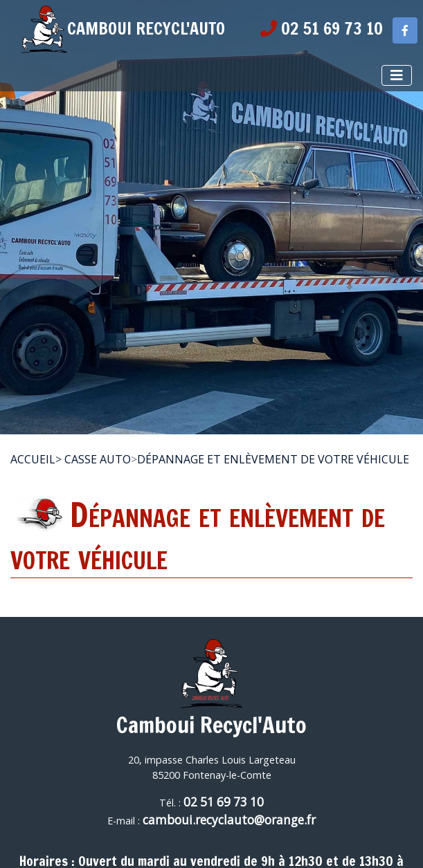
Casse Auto (98, 459)
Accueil (33, 459)
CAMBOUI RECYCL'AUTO (123, 28)
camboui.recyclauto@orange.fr (229, 820)
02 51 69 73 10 (224, 802)
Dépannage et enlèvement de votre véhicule (273, 459)
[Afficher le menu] (397, 75)
